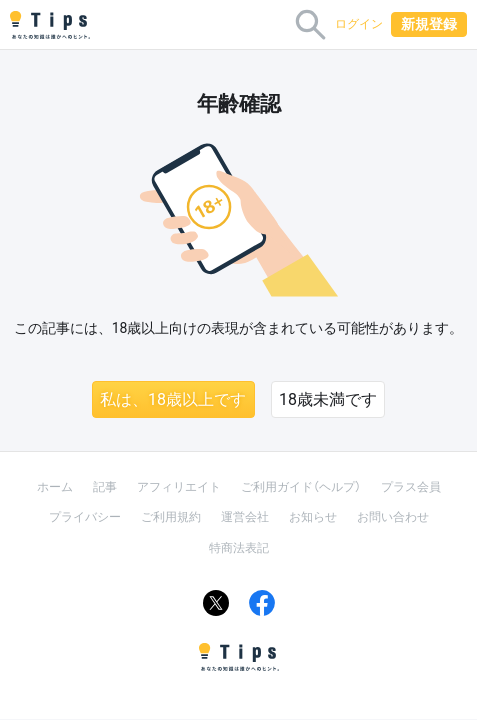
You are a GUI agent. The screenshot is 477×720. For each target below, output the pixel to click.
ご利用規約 (171, 517)
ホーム (55, 487)
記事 (105, 487)
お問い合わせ (393, 517)
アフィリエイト (179, 487)
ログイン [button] (359, 24)
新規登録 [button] (429, 24)
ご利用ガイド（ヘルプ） (301, 487)
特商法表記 (239, 548)
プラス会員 (411, 487)
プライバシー (85, 517)
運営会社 (245, 517)
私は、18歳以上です (173, 399)
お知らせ (313, 517)
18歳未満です (328, 399)
